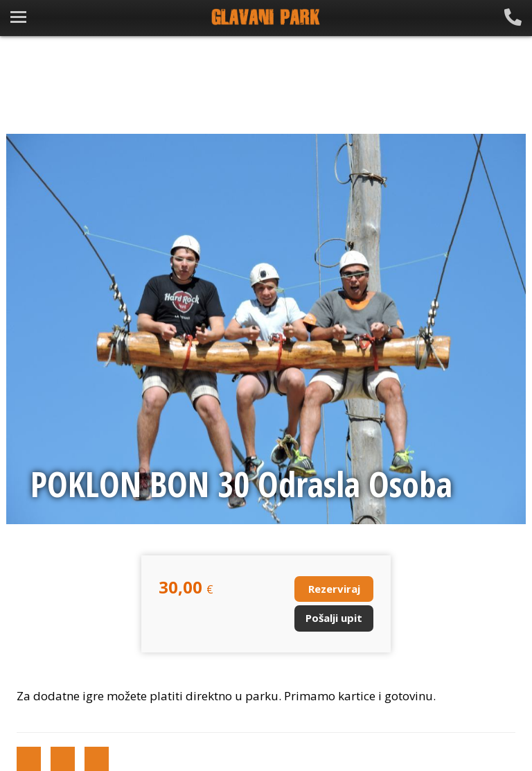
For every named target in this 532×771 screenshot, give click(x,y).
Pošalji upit (334, 618)
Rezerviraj (334, 589)
